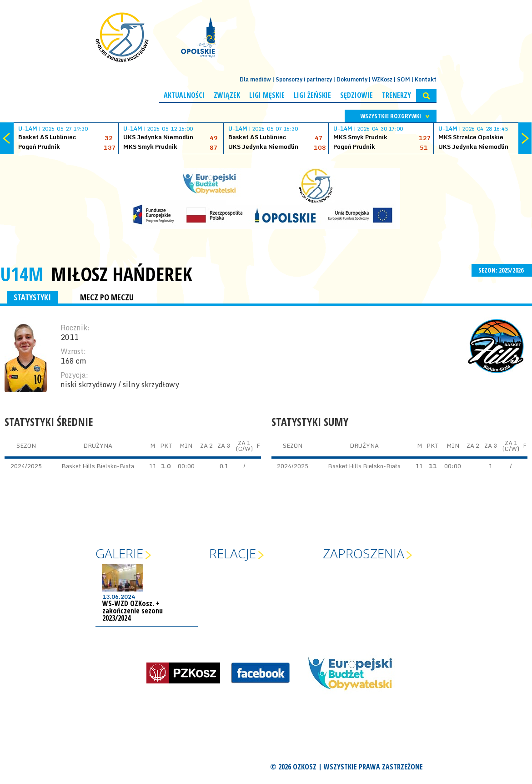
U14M (22, 274)
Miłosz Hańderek (122, 274)
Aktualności (184, 95)
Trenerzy (396, 95)
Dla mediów (255, 79)
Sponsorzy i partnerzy (304, 79)
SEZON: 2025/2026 (502, 270)
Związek (227, 95)
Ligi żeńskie (312, 95)
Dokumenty (352, 79)
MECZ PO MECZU (107, 297)
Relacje (233, 553)
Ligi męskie (267, 95)
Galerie (119, 553)
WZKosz (382, 79)
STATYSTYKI (32, 297)
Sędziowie (356, 95)
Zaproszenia (364, 553)
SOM (404, 79)
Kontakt (426, 79)
